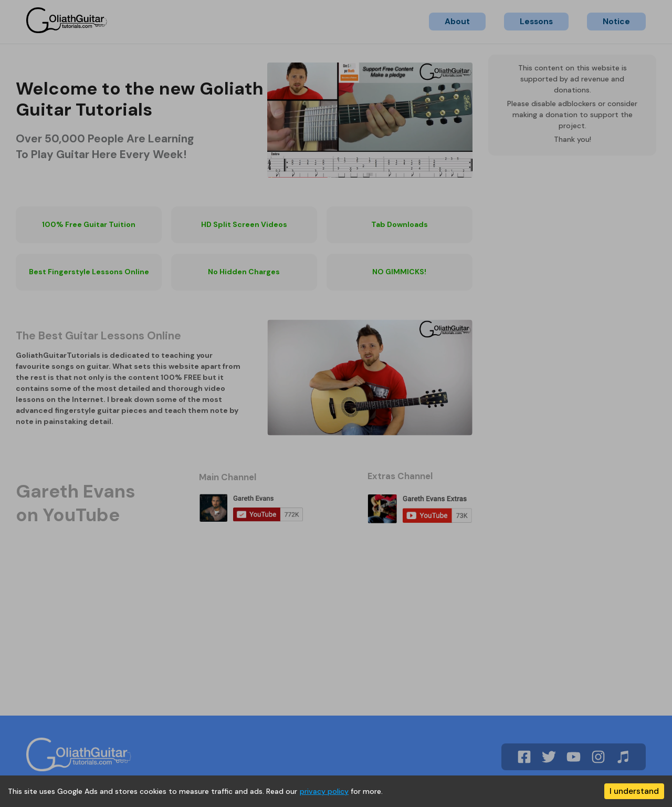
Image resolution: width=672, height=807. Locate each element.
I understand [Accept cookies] (634, 791)
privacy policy (324, 791)
